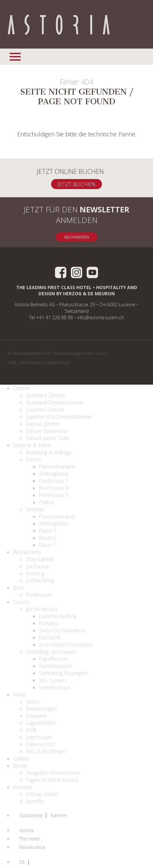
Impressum (31, 362)
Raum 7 (48, 545)
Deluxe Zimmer (43, 424)
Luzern (21, 602)
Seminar (35, 509)
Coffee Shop (40, 581)
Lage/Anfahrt (41, 723)
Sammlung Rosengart (63, 673)
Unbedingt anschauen (51, 652)
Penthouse (38, 595)
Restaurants (27, 552)
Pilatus (46, 502)
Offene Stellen (42, 794)
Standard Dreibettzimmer (55, 402)
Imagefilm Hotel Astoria (53, 773)
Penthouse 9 (54, 495)
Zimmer (22, 388)
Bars (18, 588)
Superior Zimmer (45, 410)
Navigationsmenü (16, 56)
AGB (12, 362)
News (33, 702)
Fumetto (49, 623)
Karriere (22, 787)
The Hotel (29, 839)
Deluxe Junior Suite (48, 438)
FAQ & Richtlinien (46, 751)
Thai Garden (40, 559)
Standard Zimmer (46, 395)
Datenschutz (58, 362)
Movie (20, 766)
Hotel (19, 694)
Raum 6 (48, 538)
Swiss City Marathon (62, 630)
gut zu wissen (41, 609)
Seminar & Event (32, 445)
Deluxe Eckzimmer (47, 431)
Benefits (35, 801)
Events (33, 459)
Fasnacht (49, 637)
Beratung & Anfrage (49, 452)
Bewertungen (41, 709)
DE (22, 862)
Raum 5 (48, 531)
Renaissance (32, 847)
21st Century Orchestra (66, 645)
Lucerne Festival (58, 616)
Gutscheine (31, 816)
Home (59, 25)
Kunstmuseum (55, 666)
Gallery (21, 759)
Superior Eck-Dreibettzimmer (59, 417)
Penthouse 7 (54, 481)
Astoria (27, 830)
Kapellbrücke (54, 659)
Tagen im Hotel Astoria (52, 780)
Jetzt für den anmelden (76, 215)
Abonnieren (76, 237)
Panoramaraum (57, 467)
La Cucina (37, 566)
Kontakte (36, 716)
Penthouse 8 (54, 488)
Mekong (35, 573)
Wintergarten (54, 474)
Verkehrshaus (55, 687)
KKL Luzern (52, 680)
